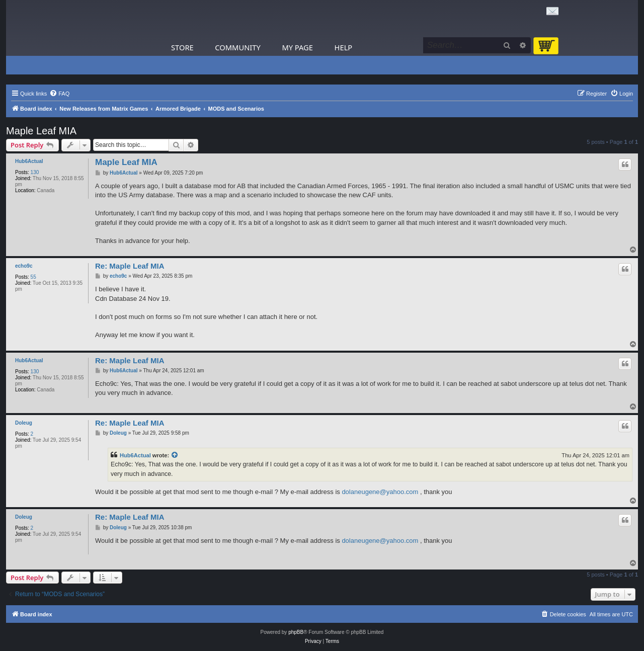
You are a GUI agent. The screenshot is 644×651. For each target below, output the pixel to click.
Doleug (24, 423)
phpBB (296, 632)
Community (237, 47)
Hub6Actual (29, 161)
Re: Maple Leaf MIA (130, 266)
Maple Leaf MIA (41, 131)
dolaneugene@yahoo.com (380, 492)
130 (35, 172)
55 (33, 277)
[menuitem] (59, 94)
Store (182, 47)
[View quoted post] (175, 455)
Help (344, 47)
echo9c (24, 266)
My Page (297, 47)
